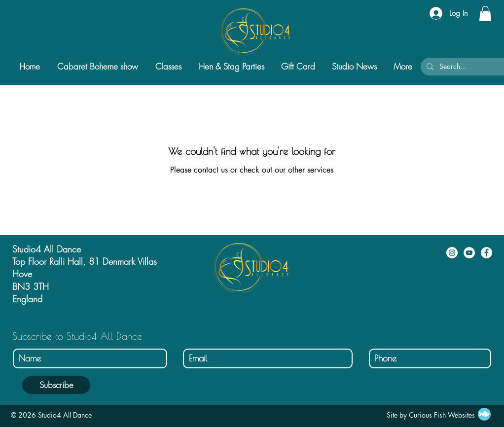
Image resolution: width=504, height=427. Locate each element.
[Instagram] (452, 253)
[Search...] (467, 67)
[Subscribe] (56, 385)
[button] (485, 14)
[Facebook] (486, 253)
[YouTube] (469, 253)
